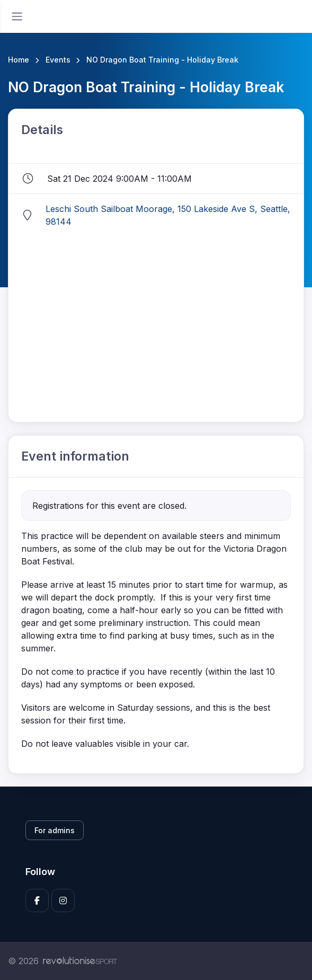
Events (58, 60)
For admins (55, 830)
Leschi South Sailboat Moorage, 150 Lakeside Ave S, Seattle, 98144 (168, 215)
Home (19, 60)
